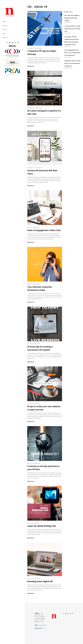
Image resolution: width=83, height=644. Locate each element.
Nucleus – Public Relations (40, 628)
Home (4, 22)
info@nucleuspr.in (42, 625)
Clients (5, 29)
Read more (31, 66)
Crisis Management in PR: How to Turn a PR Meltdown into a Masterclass (72, 53)
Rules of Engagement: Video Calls (44, 230)
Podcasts (5, 37)
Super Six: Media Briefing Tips (42, 526)
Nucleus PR (39, 48)
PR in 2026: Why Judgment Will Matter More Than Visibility (72, 18)
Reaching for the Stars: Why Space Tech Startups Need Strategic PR (72, 63)
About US (5, 25)
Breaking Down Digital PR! (40, 581)
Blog (4, 33)
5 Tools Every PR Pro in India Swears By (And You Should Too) (72, 29)
